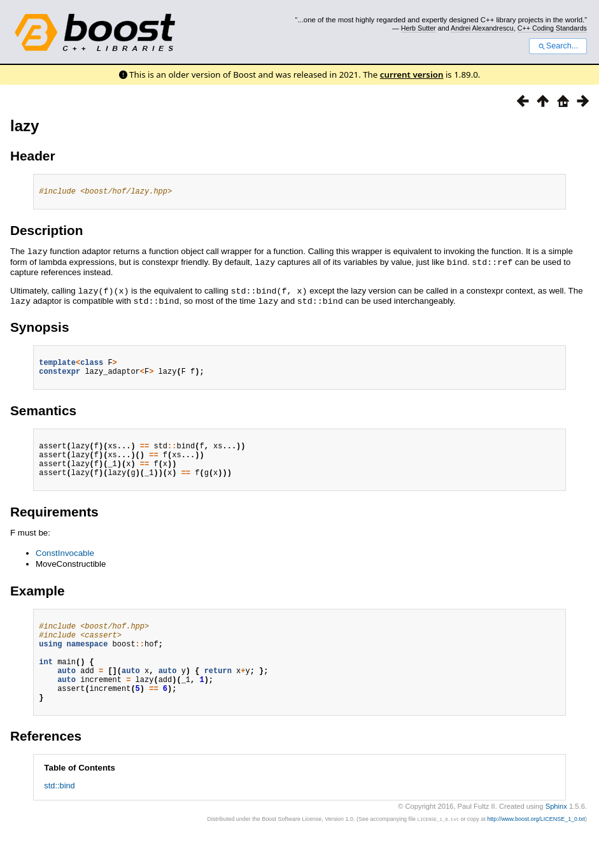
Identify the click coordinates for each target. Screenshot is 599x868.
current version (412, 75)
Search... (558, 46)
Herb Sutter (419, 28)
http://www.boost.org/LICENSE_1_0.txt (536, 847)
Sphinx (556, 834)
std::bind (59, 814)
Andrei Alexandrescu (482, 28)
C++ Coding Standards (552, 28)
